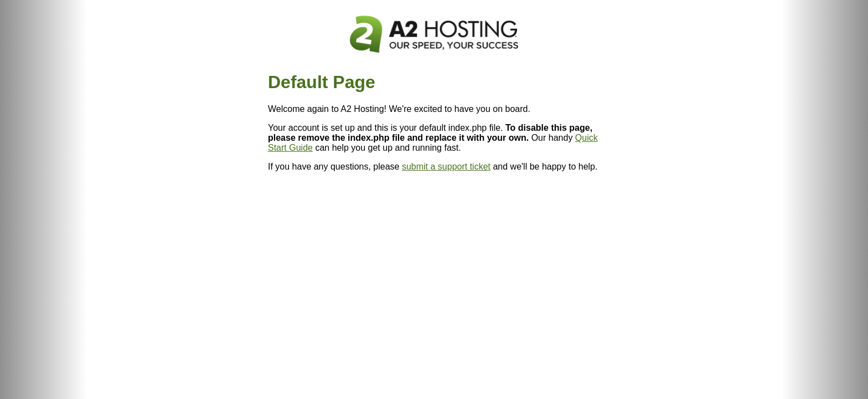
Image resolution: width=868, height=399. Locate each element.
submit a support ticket (446, 167)
